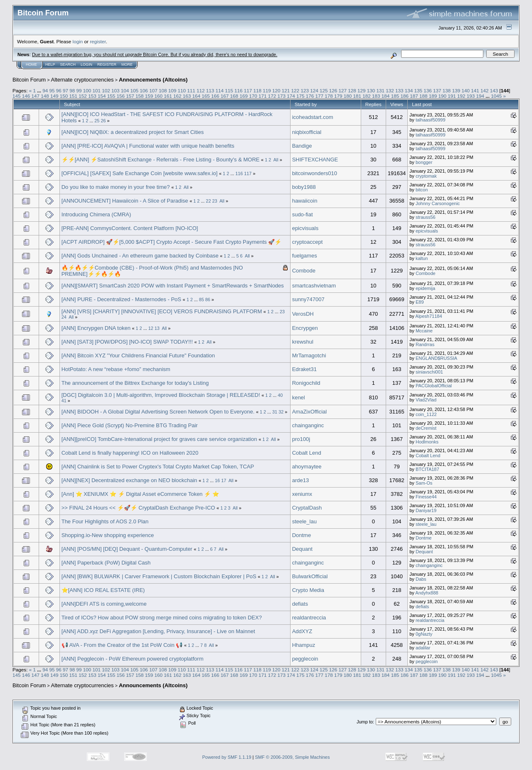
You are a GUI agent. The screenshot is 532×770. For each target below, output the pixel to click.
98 (72, 90)
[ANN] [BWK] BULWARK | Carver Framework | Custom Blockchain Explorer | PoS (159, 576)
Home (31, 64)
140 (465, 90)
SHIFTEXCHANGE (315, 160)
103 (116, 90)
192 (461, 96)
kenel (299, 397)
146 (26, 96)
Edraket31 (304, 369)
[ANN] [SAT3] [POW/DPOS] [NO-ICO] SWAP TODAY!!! (127, 342)
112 (201, 90)
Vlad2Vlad (426, 400)
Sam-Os (424, 483)
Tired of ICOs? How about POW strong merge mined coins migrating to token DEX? (162, 618)
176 (310, 96)
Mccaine (424, 331)
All (276, 160)
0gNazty (424, 634)
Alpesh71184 (429, 316)
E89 (420, 302)
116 (239, 90)
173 (281, 96)
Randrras (425, 344)
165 (206, 96)
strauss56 (426, 217)
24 (64, 317)
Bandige (302, 146)
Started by (306, 104)
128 (352, 90)
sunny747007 (308, 299)
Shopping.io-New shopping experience (108, 535)
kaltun (422, 258)
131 (381, 90)
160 (158, 96)
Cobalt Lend (307, 453)
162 (177, 96)
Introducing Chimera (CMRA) (96, 214)
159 (149, 96)
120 (276, 90)
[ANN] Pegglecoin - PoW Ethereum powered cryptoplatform (133, 659)
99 (79, 90)
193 (471, 96)
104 (125, 90)
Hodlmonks (427, 442)
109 (172, 90)
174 (291, 96)
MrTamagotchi (309, 355)
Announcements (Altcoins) (153, 80)
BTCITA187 (427, 469)
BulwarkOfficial (310, 576)
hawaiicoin (305, 201)
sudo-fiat (303, 214)
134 (409, 90)
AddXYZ (302, 631)
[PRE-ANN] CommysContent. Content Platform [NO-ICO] (130, 228)
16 (217, 480)
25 (97, 121)
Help (50, 64)
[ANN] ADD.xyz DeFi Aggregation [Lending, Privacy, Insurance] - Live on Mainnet (158, 631)
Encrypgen (305, 328)
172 (272, 96)
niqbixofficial (307, 132)
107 (153, 90)
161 (168, 96)
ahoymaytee (307, 467)
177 (320, 96)
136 (428, 90)
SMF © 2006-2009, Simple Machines (293, 757)
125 (324, 90)
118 (258, 90)
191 (452, 96)
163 (187, 96)
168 (234, 96)
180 (348, 96)
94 (45, 90)
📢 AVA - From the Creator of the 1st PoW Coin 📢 (122, 645)
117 (248, 90)
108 (163, 90)
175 (300, 96)
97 (65, 90)
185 (395, 96)
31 (275, 412)
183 (376, 96)
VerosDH (303, 314)
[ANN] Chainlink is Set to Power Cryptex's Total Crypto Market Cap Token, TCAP (158, 467)
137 (437, 90)
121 (286, 90)
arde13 (300, 480)
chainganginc (308, 425)
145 (17, 96)
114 (219, 90)
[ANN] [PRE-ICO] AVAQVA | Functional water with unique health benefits (148, 146)
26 (103, 121)
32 (281, 412)
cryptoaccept (308, 242)
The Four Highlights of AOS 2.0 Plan (105, 521)
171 (263, 96)
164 (197, 96)
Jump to (365, 722)
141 (475, 90)
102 (106, 90)
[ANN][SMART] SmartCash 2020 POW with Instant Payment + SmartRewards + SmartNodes (173, 286)
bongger (424, 162)
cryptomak (426, 176)
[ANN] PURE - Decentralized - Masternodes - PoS (122, 299)
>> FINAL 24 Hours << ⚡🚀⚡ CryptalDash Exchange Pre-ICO (138, 508)
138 (447, 90)
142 (485, 90)
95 (52, 90)
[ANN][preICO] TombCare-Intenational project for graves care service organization (159, 439)
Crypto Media (308, 590)
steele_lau (304, 521)
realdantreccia (309, 618)
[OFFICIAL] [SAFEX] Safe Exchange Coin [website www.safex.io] (140, 173)
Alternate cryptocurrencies (83, 80)
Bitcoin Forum (29, 80)
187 (414, 96)
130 (371, 90)
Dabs (421, 579)
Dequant (302, 549)
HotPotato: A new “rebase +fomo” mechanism (116, 369)
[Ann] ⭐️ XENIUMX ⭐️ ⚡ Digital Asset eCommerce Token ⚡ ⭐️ (140, 494)
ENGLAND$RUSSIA (436, 358)
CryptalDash (307, 508)
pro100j (301, 439)
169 (244, 96)
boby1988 (304, 187)
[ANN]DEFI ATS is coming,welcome (104, 604)
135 (419, 90)
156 (121, 96)
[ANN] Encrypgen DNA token (96, 328)
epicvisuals (305, 228)
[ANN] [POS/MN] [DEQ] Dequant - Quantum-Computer (127, 549)
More (127, 64)
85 (202, 300)
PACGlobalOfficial (434, 386)
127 (342, 90)
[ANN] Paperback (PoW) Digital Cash (106, 563)
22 (208, 201)
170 (253, 96)
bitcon (422, 190)
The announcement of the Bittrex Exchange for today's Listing (135, 383)
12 (151, 328)
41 (64, 401)
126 (333, 90)
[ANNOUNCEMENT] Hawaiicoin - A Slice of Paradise (125, 201)
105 (135, 90)
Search (68, 64)
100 (87, 90)
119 (267, 90)
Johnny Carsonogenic (438, 203)
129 (362, 90)
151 (74, 96)
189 (433, 96)
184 (386, 96)
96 (59, 90)
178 (329, 96)
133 (399, 90)
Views (397, 104)
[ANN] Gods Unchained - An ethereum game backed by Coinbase (140, 256)
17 (224, 480)
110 (182, 90)
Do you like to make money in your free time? (116, 187)
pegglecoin (305, 659)
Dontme (302, 535)
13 (157, 328)
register (98, 41)
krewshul (303, 342)
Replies (373, 104)
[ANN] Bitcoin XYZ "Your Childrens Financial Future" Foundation (138, 355)
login (78, 41)
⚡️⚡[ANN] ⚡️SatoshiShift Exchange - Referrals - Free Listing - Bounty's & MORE (161, 160)
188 (424, 96)
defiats (300, 604)
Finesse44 (426, 497)
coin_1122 (426, 414)
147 (36, 96)
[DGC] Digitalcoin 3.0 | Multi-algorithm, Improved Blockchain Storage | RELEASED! (161, 395)
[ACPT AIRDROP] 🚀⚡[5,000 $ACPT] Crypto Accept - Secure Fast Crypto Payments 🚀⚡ (172, 242)
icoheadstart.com (313, 117)
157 (130, 96)
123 (305, 90)
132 (390, 90)
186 (404, 96)
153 (92, 96)
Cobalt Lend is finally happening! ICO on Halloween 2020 (130, 453)
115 (229, 90)
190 (442, 96)
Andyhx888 (427, 593)
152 (83, 96)
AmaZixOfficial (310, 412)
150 (64, 96)
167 (225, 96)
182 (367, 96)
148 (45, 96)
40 (280, 395)
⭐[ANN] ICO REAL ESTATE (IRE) (103, 590)
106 (144, 90)
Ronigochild (306, 383)
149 (54, 96)
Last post (422, 104)
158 (140, 96)
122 (296, 90)
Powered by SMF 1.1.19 (227, 757)
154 (102, 96)
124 (314, 90)
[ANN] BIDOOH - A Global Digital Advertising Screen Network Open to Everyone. (158, 412)
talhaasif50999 (431, 120)
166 (215, 96)
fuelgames (305, 256)
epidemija (425, 288)
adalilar (423, 648)
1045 (496, 96)
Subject (72, 104)
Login (86, 64)
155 (111, 96)
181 (357, 96)
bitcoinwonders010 (315, 173)
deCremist (426, 428)
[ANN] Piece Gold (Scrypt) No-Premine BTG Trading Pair (130, 425)
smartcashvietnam (314, 286)
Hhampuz (304, 645)
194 (480, 96)
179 (338, 96)
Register (107, 64)
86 (208, 300)
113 (210, 90)
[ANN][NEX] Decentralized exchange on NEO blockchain (129, 480)
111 (191, 90)
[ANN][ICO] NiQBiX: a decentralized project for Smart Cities (133, 132)
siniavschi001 (429, 372)
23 (214, 201)
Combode (304, 271)
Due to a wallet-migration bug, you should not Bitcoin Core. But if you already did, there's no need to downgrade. (155, 54)
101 (97, 90)
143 (494, 90)
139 (456, 90)
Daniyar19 (426, 510)
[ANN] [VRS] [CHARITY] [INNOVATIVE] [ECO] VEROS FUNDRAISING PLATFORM (162, 311)
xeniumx (302, 494)
